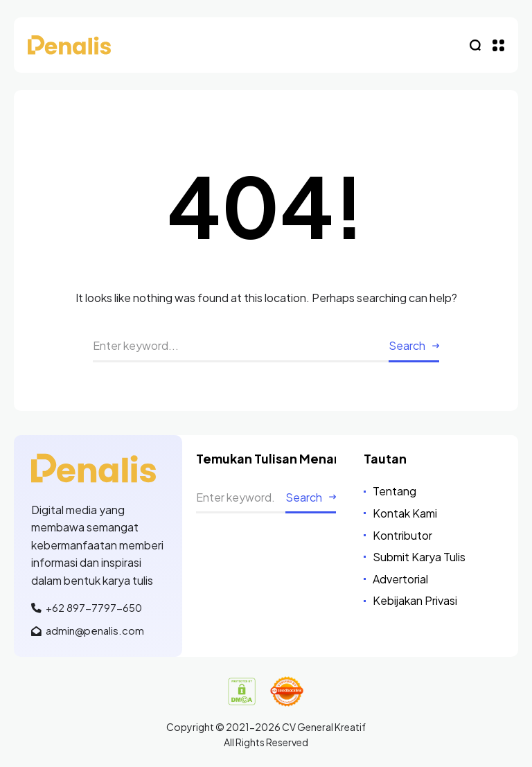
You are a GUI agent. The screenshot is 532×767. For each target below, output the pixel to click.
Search (407, 345)
